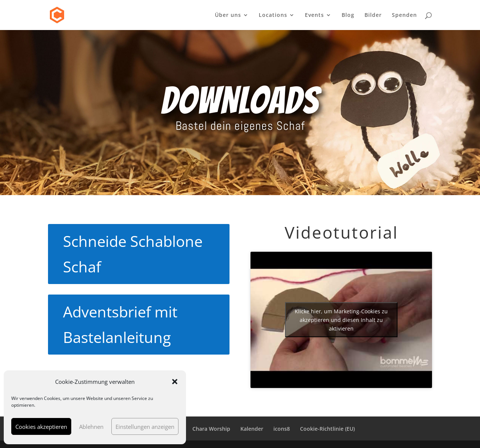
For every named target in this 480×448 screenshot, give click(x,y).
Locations (273, 15)
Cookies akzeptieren (41, 427)
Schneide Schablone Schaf (133, 254)
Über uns (228, 15)
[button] (175, 382)
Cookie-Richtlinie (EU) (327, 429)
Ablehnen (91, 427)
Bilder (373, 15)
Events (314, 15)
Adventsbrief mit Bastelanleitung (120, 324)
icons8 (282, 429)
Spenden (404, 15)
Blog (348, 15)
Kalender (252, 429)
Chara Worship (211, 429)
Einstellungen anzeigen (145, 427)
